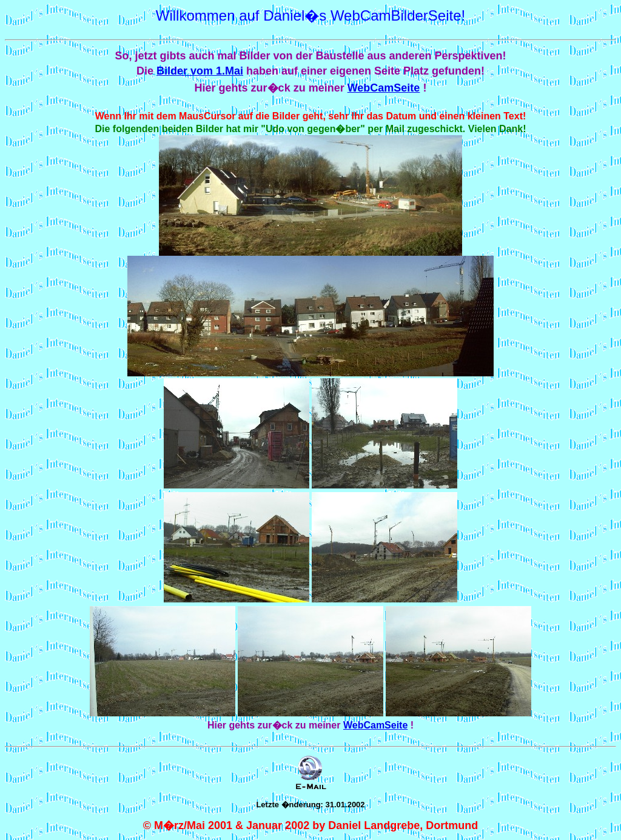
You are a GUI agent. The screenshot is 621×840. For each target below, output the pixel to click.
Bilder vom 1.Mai (200, 71)
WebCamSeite (384, 88)
